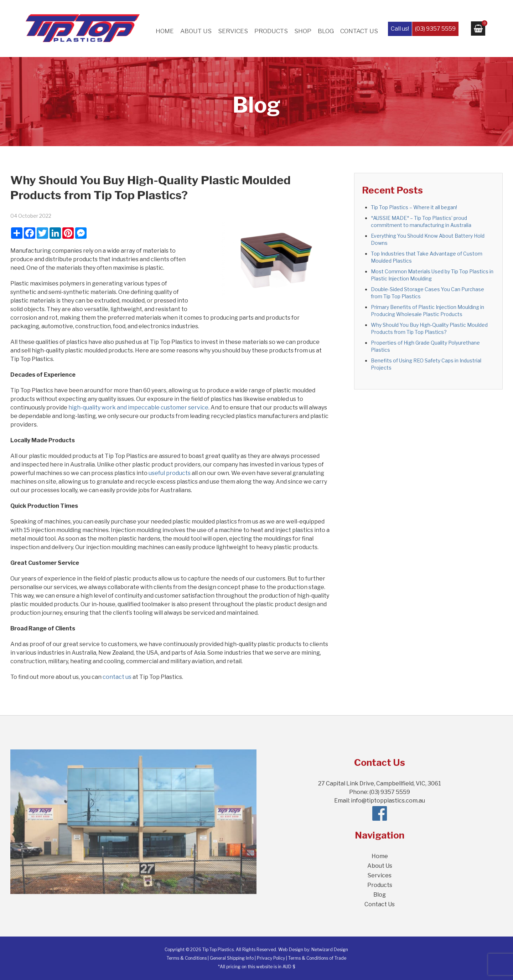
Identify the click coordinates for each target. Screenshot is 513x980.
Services (233, 31)
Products (271, 31)
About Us (196, 31)
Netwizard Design (330, 950)
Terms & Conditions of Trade (317, 958)
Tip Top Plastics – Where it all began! (414, 207)
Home (165, 31)
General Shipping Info (232, 958)
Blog (326, 31)
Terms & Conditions (187, 958)
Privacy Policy (271, 958)
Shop (303, 31)
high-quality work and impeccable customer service (138, 408)
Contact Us (359, 31)
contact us (117, 677)
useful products (170, 473)
